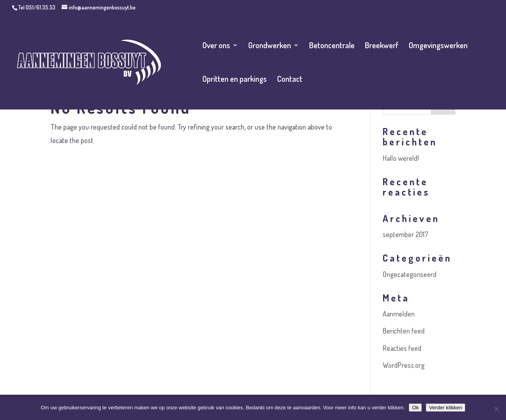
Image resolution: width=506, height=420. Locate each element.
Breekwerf (382, 46)
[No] (496, 409)
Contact (290, 80)
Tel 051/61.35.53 (37, 7)
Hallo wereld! (401, 158)
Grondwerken (270, 46)
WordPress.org (404, 365)
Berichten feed (404, 331)
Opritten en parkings (235, 80)
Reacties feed (402, 348)
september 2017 (406, 234)
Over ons (216, 46)
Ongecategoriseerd (410, 274)
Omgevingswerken (438, 46)
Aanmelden (399, 314)
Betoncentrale (332, 46)
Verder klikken (446, 408)
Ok (415, 408)
